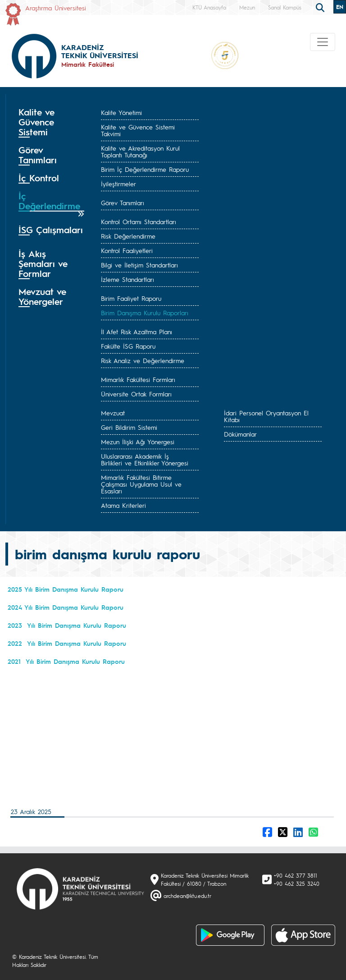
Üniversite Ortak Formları (136, 394)
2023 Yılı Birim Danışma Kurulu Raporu (67, 625)
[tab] (51, 122)
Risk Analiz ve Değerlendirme (143, 360)
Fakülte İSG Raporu (128, 346)
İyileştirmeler (118, 184)
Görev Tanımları (123, 202)
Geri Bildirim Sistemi (129, 427)
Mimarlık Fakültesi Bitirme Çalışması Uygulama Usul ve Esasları (141, 484)
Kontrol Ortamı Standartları (139, 221)
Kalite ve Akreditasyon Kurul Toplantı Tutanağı (140, 151)
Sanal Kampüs (285, 7)
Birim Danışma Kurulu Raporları (145, 313)
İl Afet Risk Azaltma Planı (137, 331)
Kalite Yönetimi (121, 112)
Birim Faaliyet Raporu (131, 298)
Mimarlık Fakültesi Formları (138, 379)
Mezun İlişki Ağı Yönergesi (138, 442)
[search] (321, 7)
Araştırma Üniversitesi (56, 8)
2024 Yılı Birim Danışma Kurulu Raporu (66, 607)
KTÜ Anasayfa (209, 7)
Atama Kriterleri (123, 505)
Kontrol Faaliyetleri (127, 250)
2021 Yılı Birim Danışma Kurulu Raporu (66, 661)
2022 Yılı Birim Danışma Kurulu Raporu (67, 643)
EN (340, 7)
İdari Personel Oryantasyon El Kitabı (266, 416)
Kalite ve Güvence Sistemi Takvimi (138, 130)
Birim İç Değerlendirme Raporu (145, 169)
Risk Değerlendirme (128, 236)
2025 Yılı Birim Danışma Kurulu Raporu (66, 589)
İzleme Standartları (127, 279)
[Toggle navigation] (323, 42)
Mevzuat (113, 413)
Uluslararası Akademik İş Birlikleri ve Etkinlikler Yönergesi (145, 459)
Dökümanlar (240, 434)
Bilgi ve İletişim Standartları (139, 265)
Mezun (247, 7)
